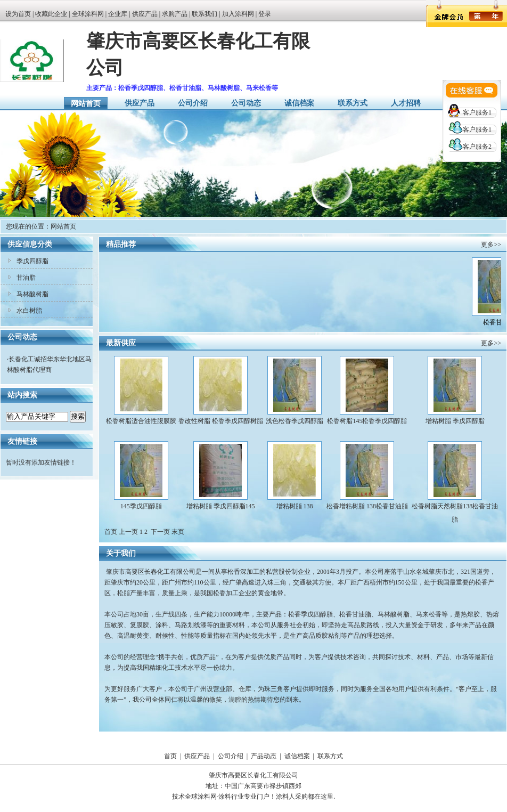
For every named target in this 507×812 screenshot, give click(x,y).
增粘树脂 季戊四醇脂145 (221, 506)
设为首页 (18, 14)
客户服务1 (477, 112)
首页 (170, 756)
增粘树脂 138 (295, 506)
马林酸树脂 (32, 294)
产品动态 (264, 756)
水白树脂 (29, 311)
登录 (265, 14)
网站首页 (86, 104)
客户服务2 (477, 147)
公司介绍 (193, 103)
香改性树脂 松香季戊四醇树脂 (221, 421)
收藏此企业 (51, 14)
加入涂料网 (238, 14)
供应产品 (145, 14)
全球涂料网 (88, 14)
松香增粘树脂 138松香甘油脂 (367, 506)
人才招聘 (406, 103)
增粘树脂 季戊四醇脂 (455, 421)
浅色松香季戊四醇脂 (295, 421)
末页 (178, 532)
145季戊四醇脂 (141, 506)
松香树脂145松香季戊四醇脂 (367, 421)
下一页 (160, 532)
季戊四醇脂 (32, 261)
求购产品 (175, 14)
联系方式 (353, 103)
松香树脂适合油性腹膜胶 (141, 421)
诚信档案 (299, 103)
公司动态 (246, 103)
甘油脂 (26, 278)
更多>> (491, 245)
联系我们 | (207, 14)
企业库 (118, 14)
